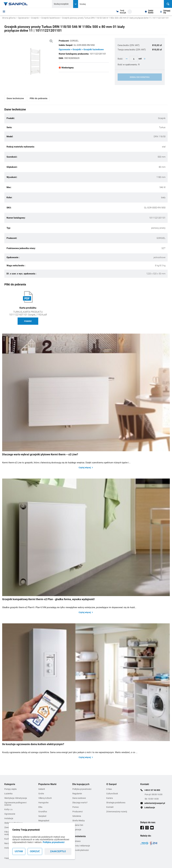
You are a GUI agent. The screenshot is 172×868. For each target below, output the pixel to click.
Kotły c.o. (9, 809)
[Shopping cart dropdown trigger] (124, 12)
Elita (40, 807)
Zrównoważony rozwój (117, 812)
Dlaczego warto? (80, 803)
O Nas (109, 789)
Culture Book (112, 794)
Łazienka (8, 794)
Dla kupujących (81, 784)
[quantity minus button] (127, 59)
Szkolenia (77, 816)
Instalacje (9, 818)
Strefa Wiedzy (79, 821)
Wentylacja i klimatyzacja (16, 798)
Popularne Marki (47, 784)
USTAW (19, 851)
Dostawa (76, 841)
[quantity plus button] (145, 59)
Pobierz (28, 321)
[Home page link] (16, 4)
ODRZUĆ (35, 851)
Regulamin (77, 794)
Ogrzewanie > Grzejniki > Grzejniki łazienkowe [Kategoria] (81, 49)
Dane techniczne (15, 98)
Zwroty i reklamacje (81, 846)
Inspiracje (77, 830)
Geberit (42, 789)
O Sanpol (111, 784)
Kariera (110, 798)
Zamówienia (79, 836)
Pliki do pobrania (38, 98)
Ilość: (121, 59)
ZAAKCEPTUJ (58, 851)
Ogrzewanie (23, 18)
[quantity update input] (134, 59)
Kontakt (110, 807)
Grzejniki (35, 18)
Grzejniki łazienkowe (50, 18)
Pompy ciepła (10, 789)
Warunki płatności (81, 850)
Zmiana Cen (78, 825)
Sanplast (42, 816)
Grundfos (43, 812)
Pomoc (76, 807)
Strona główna (9, 18)
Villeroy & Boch (45, 798)
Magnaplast (44, 821)
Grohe (41, 794)
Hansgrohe (43, 803)
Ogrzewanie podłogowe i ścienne (15, 804)
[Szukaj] (168, 4)
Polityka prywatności (54, 842)
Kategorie (10, 784)
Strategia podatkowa (116, 803)
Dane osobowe (79, 798)
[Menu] (4, 11)
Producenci (77, 812)
